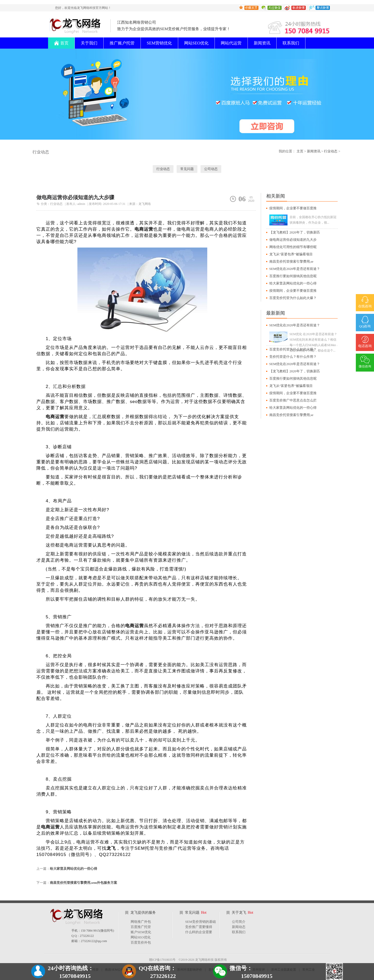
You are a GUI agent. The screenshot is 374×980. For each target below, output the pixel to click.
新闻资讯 (262, 43)
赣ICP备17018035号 (162, 960)
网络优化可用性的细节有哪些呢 (293, 247)
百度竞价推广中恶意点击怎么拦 (293, 400)
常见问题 (187, 169)
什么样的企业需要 (199, 932)
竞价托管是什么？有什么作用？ (293, 357)
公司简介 (239, 922)
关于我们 (89, 43)
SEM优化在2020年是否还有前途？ (295, 269)
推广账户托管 (122, 43)
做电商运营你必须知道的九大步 (293, 240)
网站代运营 (231, 43)
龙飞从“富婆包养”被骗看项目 (291, 254)
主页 (300, 151)
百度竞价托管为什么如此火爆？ (293, 298)
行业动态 (331, 151)
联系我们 (291, 43)
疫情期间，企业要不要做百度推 (293, 208)
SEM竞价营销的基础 (201, 922)
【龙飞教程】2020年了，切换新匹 (295, 232)
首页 (61, 41)
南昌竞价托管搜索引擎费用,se (291, 261)
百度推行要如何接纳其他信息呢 (293, 276)
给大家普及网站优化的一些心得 (74, 869)
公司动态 (211, 169)
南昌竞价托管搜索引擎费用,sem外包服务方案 (84, 883)
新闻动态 (239, 927)
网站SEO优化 (196, 43)
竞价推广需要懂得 (199, 927)
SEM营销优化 (159, 43)
